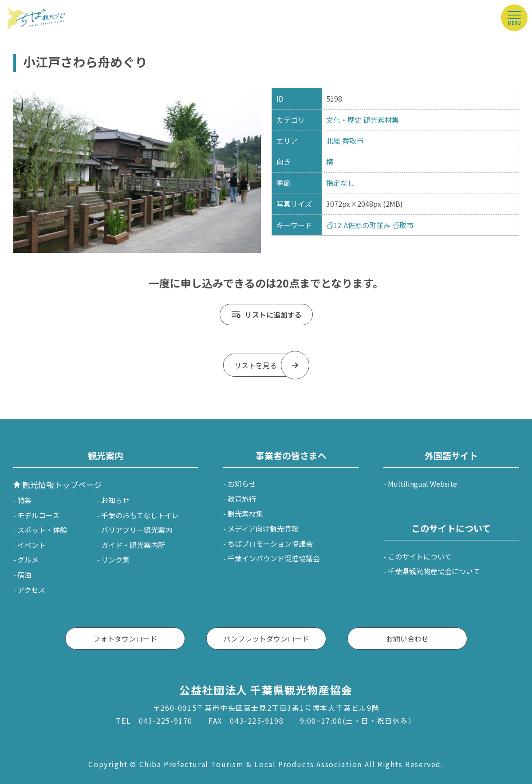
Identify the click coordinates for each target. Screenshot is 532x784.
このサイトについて (420, 556)
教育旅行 (242, 499)
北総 (333, 141)
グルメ (28, 559)
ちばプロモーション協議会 (270, 544)
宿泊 (24, 575)
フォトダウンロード (125, 638)
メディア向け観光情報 (263, 528)
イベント (32, 545)
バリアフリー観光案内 (137, 530)
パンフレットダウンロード (266, 638)
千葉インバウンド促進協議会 (274, 558)
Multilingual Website (422, 484)
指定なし (340, 183)
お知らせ (115, 500)
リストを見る (256, 365)
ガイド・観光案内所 (133, 545)
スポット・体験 (42, 530)
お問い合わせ (407, 638)
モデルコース (38, 515)
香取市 (353, 141)
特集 (24, 500)
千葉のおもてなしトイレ (140, 515)
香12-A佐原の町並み (358, 225)
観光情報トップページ (62, 485)
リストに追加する (273, 315)
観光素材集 (381, 120)
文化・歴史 (344, 120)
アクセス (31, 590)
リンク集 (115, 559)
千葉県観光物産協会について (434, 571)
